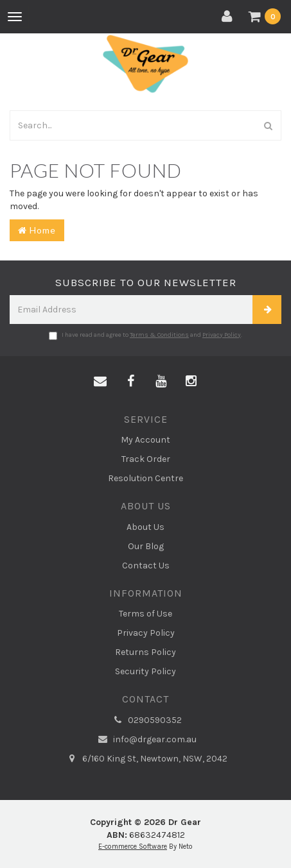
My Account (145, 440)
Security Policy (145, 671)
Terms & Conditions (159, 335)
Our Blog (146, 546)
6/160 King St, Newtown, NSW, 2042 (146, 759)
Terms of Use (145, 614)
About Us (145, 527)
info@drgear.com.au (146, 740)
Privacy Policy (222, 335)
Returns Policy (145, 652)
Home (37, 230)
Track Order (146, 459)
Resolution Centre (145, 478)
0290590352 (146, 720)
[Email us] (100, 382)
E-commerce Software (133, 847)
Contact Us (146, 566)
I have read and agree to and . (145, 336)
